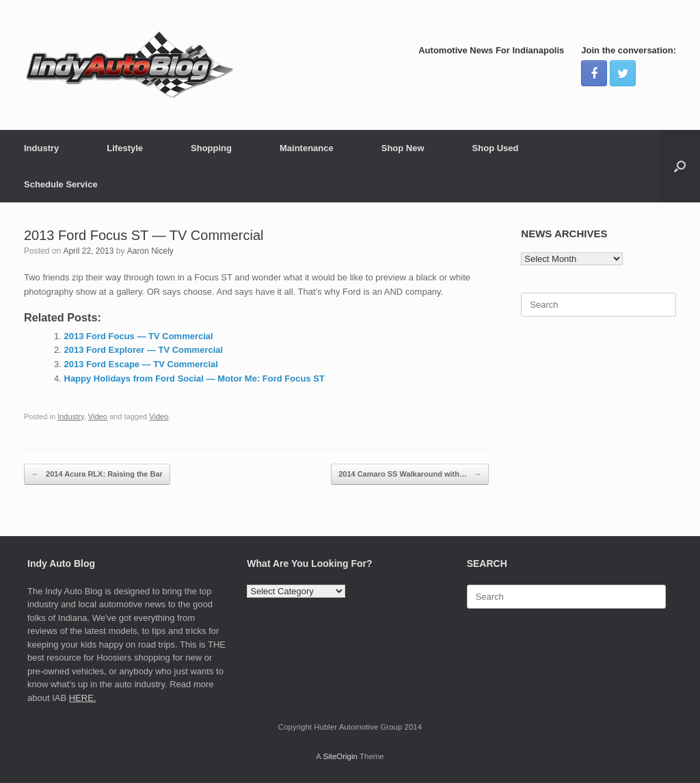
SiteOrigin (340, 756)
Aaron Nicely (150, 251)
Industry (41, 148)
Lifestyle (125, 148)
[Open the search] (680, 166)
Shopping (211, 148)
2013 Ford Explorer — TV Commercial (144, 350)
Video (98, 416)
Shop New (403, 148)
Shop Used (496, 148)
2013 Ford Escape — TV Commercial (141, 364)
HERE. (83, 698)
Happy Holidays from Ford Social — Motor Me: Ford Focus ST (194, 379)
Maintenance (307, 148)
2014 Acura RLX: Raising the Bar (97, 474)
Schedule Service (61, 184)
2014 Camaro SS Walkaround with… (410, 474)
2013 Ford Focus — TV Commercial (139, 336)
